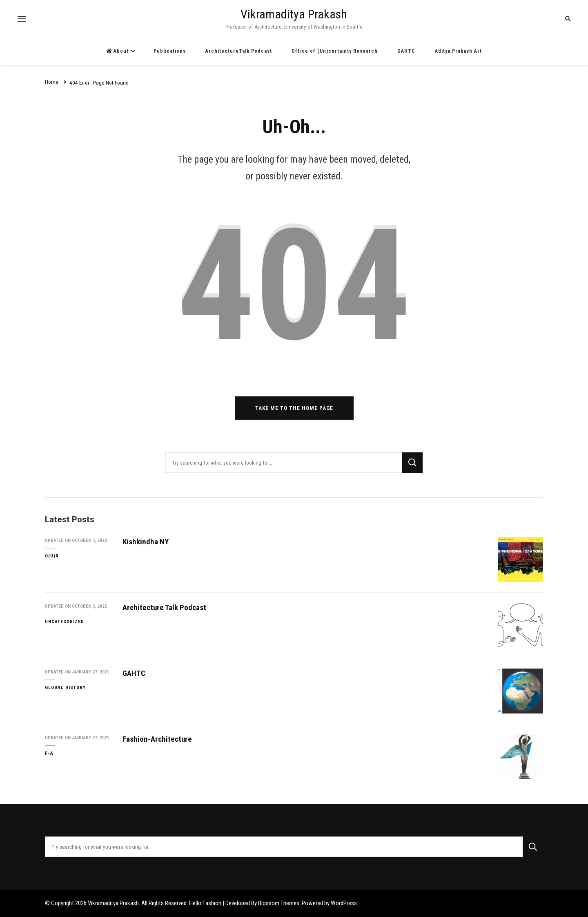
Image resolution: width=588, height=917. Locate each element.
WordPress (344, 903)
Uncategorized (65, 622)
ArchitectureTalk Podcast (239, 51)
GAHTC (406, 51)
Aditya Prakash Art (458, 51)
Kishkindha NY (146, 542)
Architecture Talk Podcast (164, 607)
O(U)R (52, 556)
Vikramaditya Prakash (294, 14)
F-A (49, 753)
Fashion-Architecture (157, 739)
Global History (65, 687)
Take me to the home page (294, 408)
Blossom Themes (279, 903)
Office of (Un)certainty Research (335, 51)
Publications (170, 51)
